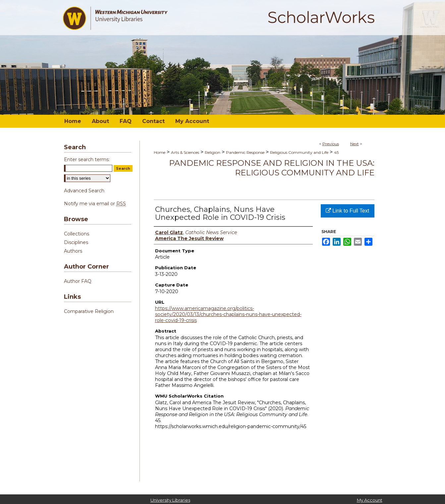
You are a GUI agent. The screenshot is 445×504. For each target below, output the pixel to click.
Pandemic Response (245, 152)
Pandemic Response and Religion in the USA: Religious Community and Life (272, 168)
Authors (73, 251)
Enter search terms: (87, 159)
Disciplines (76, 242)
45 (336, 152)
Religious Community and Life (299, 152)
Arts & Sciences (185, 152)
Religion (213, 152)
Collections (77, 234)
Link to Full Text (347, 211)
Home (160, 152)
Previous (331, 144)
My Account (370, 500)
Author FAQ (78, 281)
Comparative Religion (89, 311)
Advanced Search (84, 191)
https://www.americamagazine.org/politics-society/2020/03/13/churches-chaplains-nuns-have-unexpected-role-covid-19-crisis (228, 314)
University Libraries (170, 500)
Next (355, 144)
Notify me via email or (95, 204)
